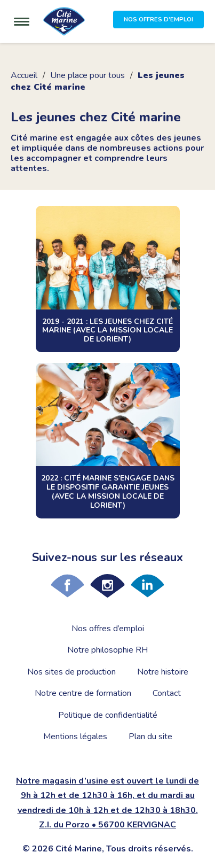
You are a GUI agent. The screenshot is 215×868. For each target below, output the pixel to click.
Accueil (24, 75)
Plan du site (150, 737)
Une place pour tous (87, 75)
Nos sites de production (71, 672)
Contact (167, 693)
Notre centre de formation (83, 693)
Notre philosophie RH (108, 650)
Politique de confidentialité (108, 715)
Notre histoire (163, 672)
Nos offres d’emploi (108, 629)
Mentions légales (75, 737)
